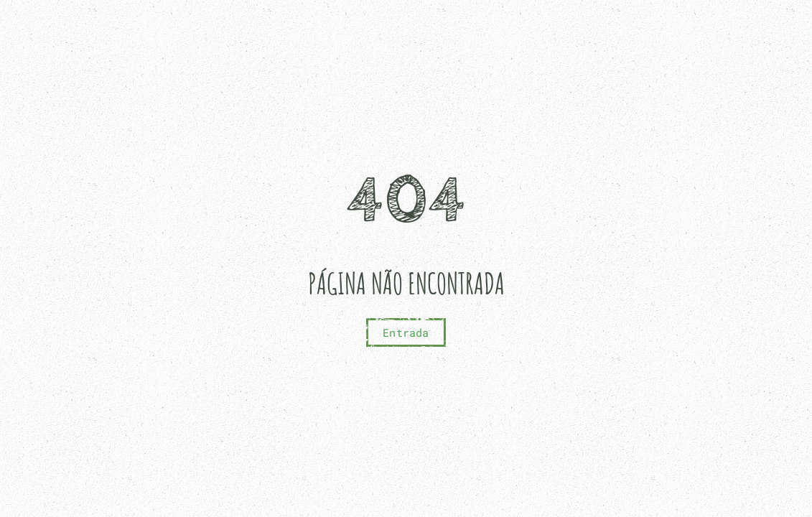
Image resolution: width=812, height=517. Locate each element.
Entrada (406, 332)
